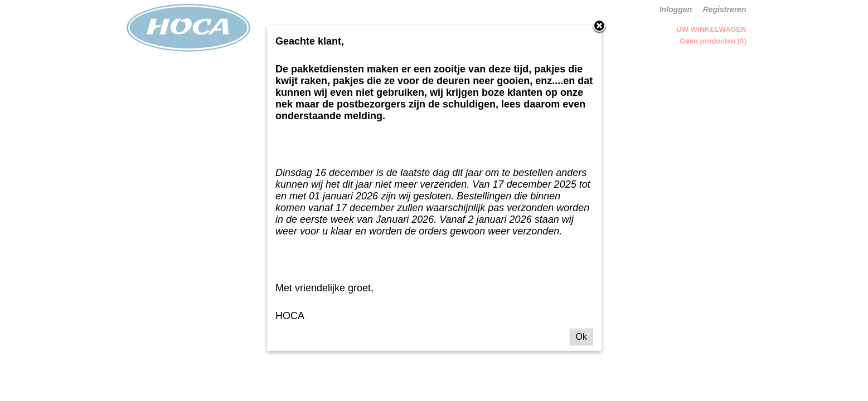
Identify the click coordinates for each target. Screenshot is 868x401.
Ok (581, 337)
